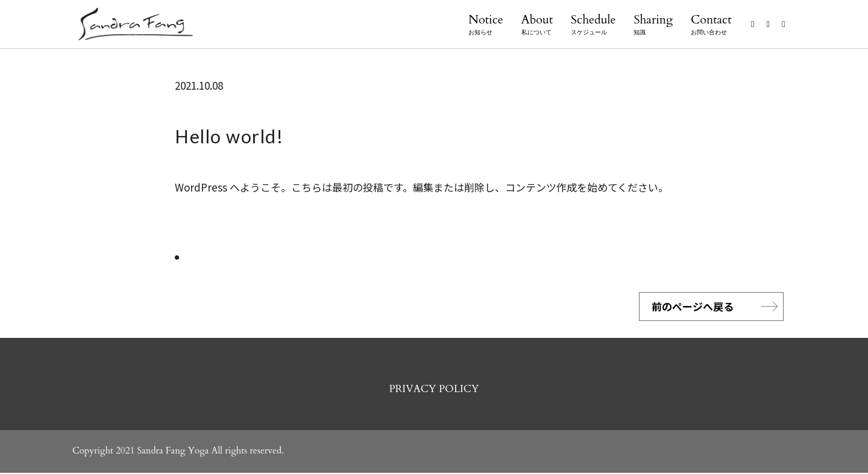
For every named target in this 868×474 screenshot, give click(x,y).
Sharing (653, 25)
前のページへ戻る (693, 307)
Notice (486, 25)
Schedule (593, 25)
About (537, 25)
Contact (711, 25)
